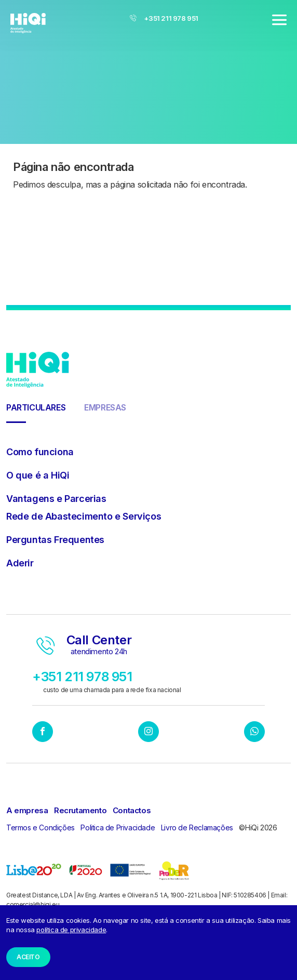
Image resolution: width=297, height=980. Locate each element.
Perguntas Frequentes (55, 540)
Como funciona (40, 452)
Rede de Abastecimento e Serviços (84, 516)
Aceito (28, 957)
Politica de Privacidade (118, 827)
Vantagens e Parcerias (56, 499)
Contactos (132, 810)
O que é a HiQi (38, 475)
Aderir (20, 563)
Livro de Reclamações (197, 827)
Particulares (36, 407)
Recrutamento (80, 810)
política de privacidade (71, 930)
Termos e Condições (40, 827)
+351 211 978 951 (164, 18)
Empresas (105, 407)
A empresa (27, 810)
